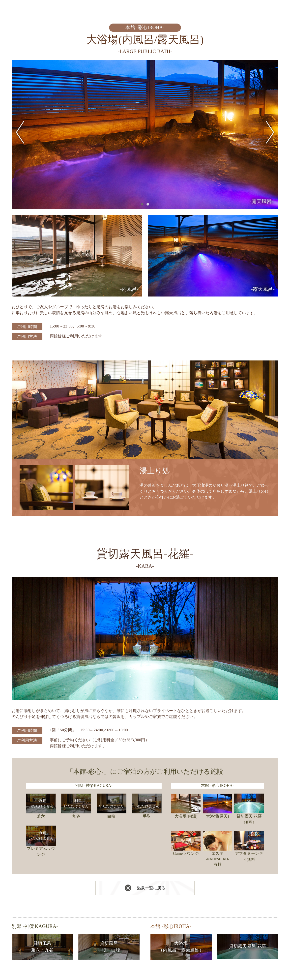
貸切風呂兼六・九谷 (42, 947)
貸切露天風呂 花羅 (248, 946)
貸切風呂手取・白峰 (109, 947)
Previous (20, 132)
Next (270, 132)
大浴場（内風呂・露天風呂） (181, 947)
